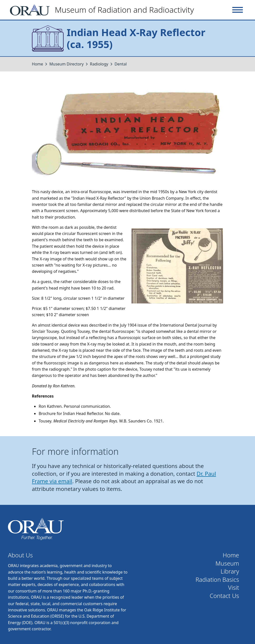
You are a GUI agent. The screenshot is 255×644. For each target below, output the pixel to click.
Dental (121, 64)
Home (37, 64)
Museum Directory (66, 64)
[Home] (104, 10)
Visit (234, 588)
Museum (227, 563)
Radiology (100, 64)
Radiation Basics (217, 580)
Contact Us (224, 596)
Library (230, 571)
